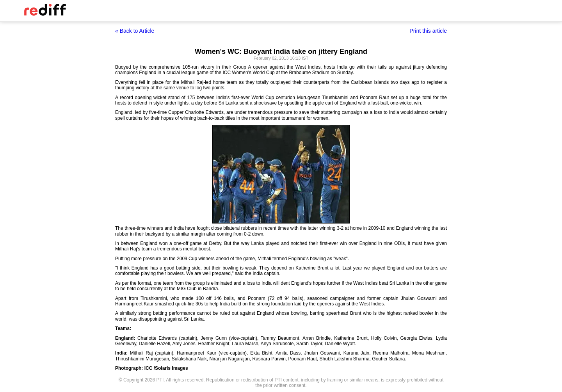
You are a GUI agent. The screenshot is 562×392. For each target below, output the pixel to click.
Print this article (428, 31)
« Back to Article (135, 31)
